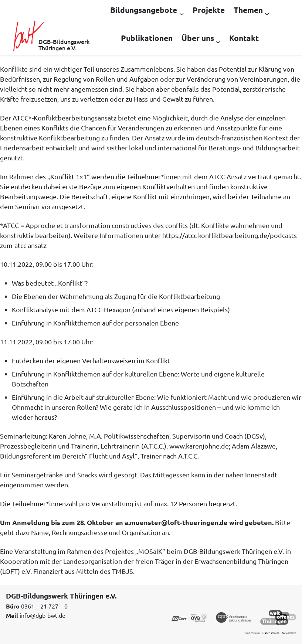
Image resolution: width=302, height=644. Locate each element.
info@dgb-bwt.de (43, 615)
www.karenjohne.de (199, 446)
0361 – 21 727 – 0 (44, 606)
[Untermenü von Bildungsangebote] (181, 13)
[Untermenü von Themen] (267, 13)
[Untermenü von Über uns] (218, 41)
